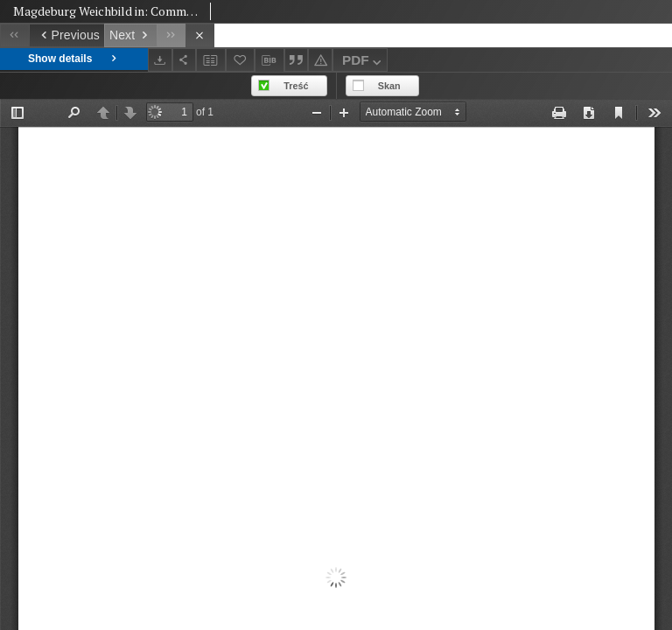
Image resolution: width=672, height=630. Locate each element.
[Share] (185, 60)
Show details (74, 59)
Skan (389, 86)
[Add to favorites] (241, 60)
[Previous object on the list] (66, 35)
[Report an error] (320, 60)
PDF (364, 63)
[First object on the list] (14, 35)
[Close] (200, 35)
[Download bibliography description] (269, 60)
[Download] (160, 60)
